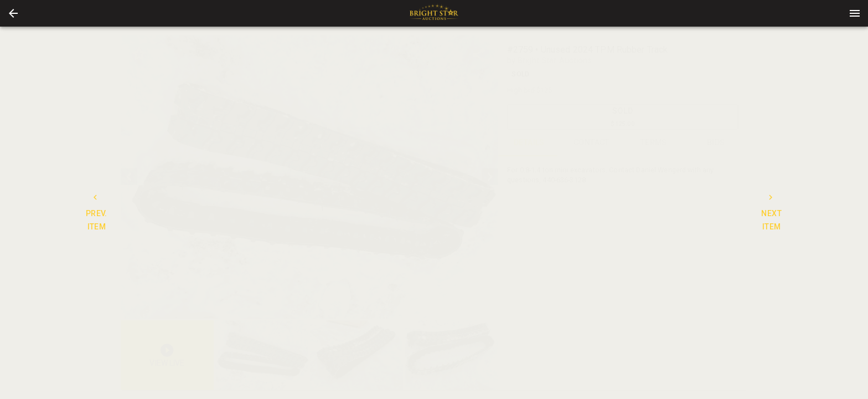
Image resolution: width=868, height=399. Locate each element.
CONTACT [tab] (591, 143)
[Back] (13, 13)
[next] (490, 177)
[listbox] (309, 177)
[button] (13, 13)
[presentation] (434, 13)
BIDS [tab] (716, 143)
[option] (309, 177)
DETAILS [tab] (529, 143)
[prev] (129, 177)
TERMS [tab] (654, 143)
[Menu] (855, 13)
